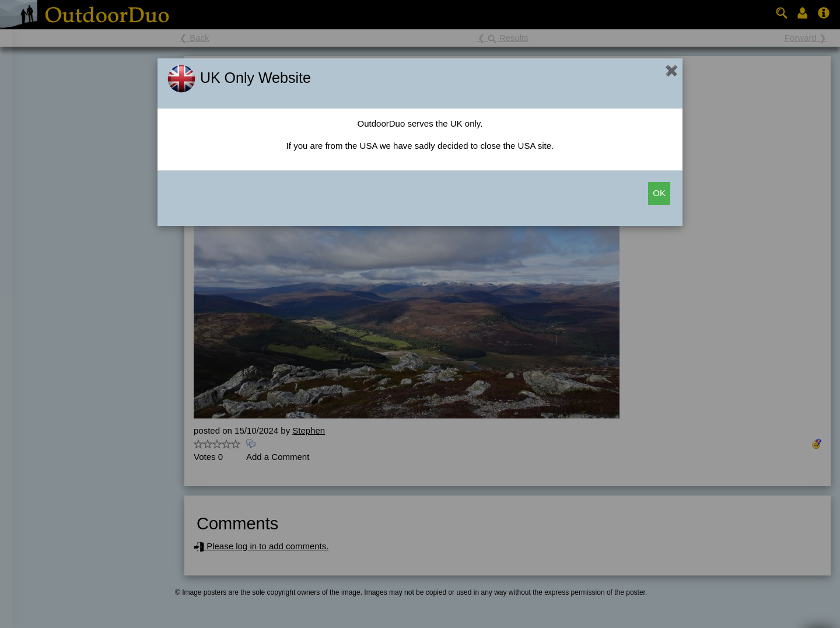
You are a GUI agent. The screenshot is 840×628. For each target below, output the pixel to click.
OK (659, 193)
